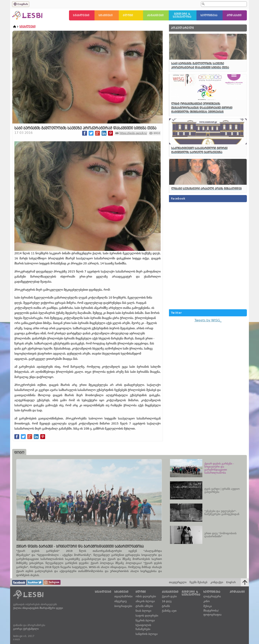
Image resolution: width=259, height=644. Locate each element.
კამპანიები (155, 15)
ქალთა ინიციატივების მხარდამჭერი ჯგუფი (38, 608)
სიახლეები (81, 15)
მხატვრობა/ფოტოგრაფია (212, 613)
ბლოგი (128, 15)
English (23, 4)
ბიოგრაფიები (123, 606)
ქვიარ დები (169, 596)
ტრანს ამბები (144, 606)
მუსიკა (208, 606)
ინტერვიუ (120, 601)
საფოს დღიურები (147, 616)
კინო (206, 601)
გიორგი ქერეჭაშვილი (26, 629)
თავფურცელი (178, 582)
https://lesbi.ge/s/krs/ (133, 133)
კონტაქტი (217, 582)
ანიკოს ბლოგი (145, 601)
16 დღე (167, 601)
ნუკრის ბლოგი (145, 620)
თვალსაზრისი (123, 596)
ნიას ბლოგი (143, 611)
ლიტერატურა (212, 596)
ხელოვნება (209, 15)
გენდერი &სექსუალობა (182, 15)
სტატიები (106, 15)
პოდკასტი (234, 15)
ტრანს (166, 606)
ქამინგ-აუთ (169, 611)
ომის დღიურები (146, 596)
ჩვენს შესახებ (198, 582)
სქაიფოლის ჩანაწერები (143, 627)
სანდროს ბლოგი (147, 634)
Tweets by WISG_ (208, 320)
